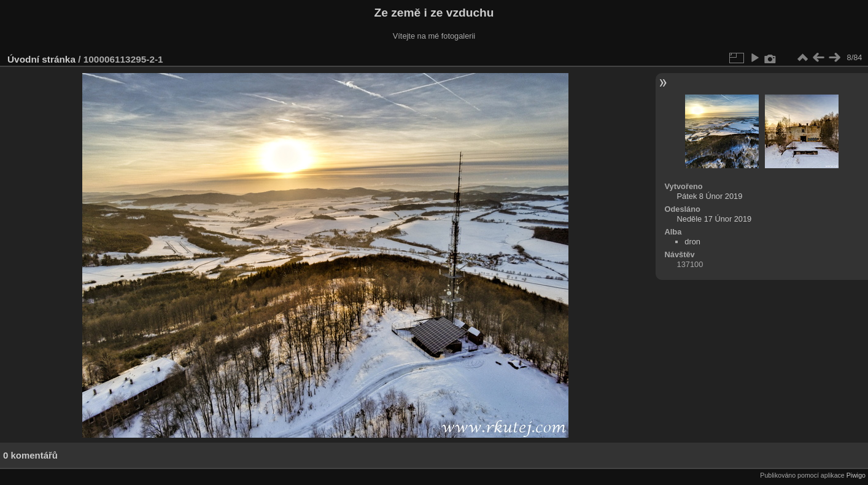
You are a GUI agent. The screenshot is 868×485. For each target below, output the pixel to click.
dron (692, 242)
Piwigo (856, 475)
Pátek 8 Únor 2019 (710, 196)
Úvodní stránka (41, 59)
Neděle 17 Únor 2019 (715, 219)
